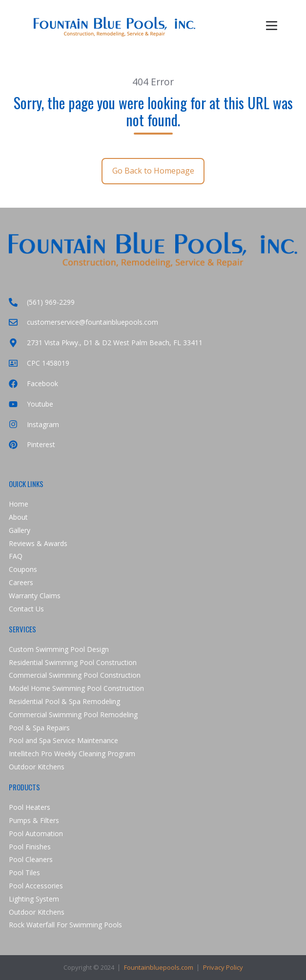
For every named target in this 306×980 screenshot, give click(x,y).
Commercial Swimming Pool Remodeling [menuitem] (73, 715)
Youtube (31, 404)
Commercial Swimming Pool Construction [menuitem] (75, 675)
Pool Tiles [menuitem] (24, 872)
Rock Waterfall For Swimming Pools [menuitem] (65, 925)
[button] (272, 26)
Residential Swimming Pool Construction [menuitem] (73, 662)
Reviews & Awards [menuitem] (38, 543)
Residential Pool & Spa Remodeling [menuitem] (64, 701)
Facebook (33, 383)
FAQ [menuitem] (16, 556)
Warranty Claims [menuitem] (35, 596)
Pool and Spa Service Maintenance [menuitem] (63, 740)
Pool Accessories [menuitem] (36, 886)
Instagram (34, 424)
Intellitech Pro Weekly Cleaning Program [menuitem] (72, 754)
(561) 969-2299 (42, 302)
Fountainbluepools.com (159, 967)
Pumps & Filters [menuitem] (34, 820)
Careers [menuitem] (21, 582)
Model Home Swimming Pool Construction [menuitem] (76, 688)
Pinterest (32, 444)
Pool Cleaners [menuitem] (31, 859)
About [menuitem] (18, 517)
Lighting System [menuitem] (34, 899)
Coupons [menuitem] (23, 569)
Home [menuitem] (19, 504)
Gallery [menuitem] (20, 530)
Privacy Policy (223, 967)
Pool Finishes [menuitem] (30, 847)
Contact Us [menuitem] (26, 609)
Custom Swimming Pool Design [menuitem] (59, 649)
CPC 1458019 (39, 363)
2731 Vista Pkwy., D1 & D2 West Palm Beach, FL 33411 (106, 343)
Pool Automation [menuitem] (36, 833)
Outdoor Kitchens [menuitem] (37, 767)
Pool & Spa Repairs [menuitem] (39, 728)
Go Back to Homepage (153, 171)
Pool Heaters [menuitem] (30, 807)
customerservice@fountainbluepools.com (83, 322)
